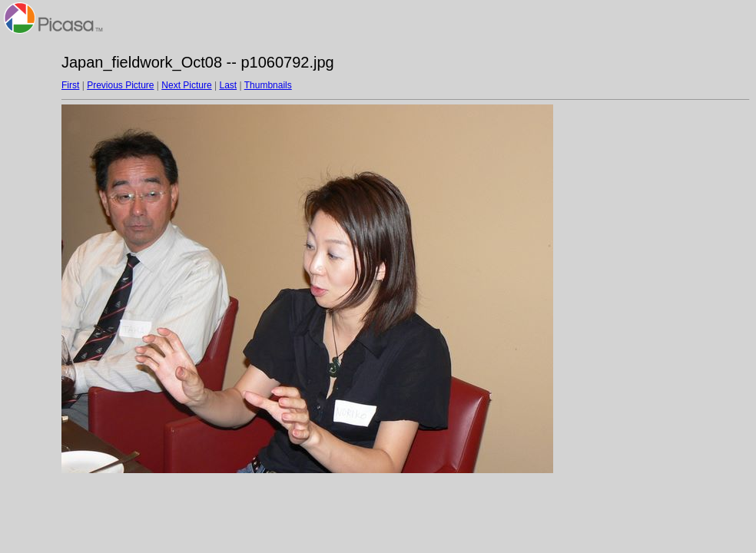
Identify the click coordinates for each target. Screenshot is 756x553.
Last (228, 85)
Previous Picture (120, 85)
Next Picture (186, 85)
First (70, 85)
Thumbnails (268, 85)
